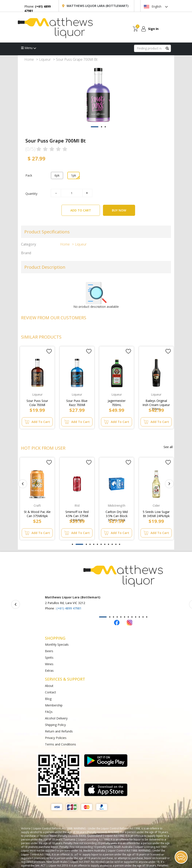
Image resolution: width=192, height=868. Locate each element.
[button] (95, 127)
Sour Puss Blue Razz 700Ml (77, 402)
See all (168, 447)
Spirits (49, 658)
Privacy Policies (56, 738)
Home (29, 59)
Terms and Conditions (60, 744)
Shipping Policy (55, 725)
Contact (50, 692)
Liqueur (45, 59)
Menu (29, 48)
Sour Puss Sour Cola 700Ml (37, 402)
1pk (74, 175)
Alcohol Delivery (56, 718)
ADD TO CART (85, 209)
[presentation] (23, 484)
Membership (54, 705)
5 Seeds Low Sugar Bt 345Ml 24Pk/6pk (156, 513)
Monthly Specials (57, 644)
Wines (49, 664)
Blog (48, 699)
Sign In (153, 29)
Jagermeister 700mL (117, 402)
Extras (49, 671)
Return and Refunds (59, 731)
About (49, 686)
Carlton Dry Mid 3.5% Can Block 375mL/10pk (117, 513)
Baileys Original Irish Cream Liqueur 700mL (156, 402)
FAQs (49, 712)
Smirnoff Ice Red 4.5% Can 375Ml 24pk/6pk (77, 513)
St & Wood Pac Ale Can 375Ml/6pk (37, 513)
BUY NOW (119, 210)
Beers (49, 651)
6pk (57, 175)
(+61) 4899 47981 (69, 608)
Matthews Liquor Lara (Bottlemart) (98, 6)
